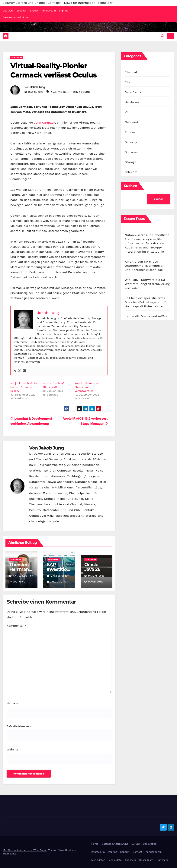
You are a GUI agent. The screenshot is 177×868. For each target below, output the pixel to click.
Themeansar (10, 854)
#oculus (85, 92)
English (34, 11)
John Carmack (45, 123)
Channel (131, 72)
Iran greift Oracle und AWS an (147, 316)
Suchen (131, 186)
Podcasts (130, 860)
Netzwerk (132, 122)
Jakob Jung (38, 87)
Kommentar (16, 626)
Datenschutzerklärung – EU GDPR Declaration (129, 844)
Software (17, 57)
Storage (131, 162)
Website (13, 749)
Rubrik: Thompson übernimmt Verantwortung (86, 387)
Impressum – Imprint (55, 11)
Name (12, 703)
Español (21, 11)
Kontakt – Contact (131, 852)
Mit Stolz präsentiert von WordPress (25, 850)
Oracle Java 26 (92, 567)
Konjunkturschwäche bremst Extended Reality (24, 387)
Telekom (131, 172)
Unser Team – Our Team (153, 860)
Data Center (134, 92)
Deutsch (8, 11)
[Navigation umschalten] (170, 36)
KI (126, 112)
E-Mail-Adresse (19, 726)
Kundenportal (154, 852)
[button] (163, 36)
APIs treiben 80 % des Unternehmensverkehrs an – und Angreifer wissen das (146, 266)
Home (95, 844)
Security (131, 142)
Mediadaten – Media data (106, 860)
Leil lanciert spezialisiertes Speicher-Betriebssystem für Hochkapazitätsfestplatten (146, 302)
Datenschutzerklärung (16, 17)
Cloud (129, 82)
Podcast (131, 132)
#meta (72, 92)
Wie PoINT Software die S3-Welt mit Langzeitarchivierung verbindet (147, 284)
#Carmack (58, 92)
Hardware (132, 102)
